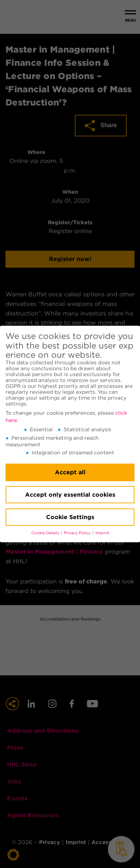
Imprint (102, 533)
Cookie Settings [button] (70, 517)
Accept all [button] (70, 472)
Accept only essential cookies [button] (70, 495)
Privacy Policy (78, 533)
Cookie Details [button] (46, 533)
